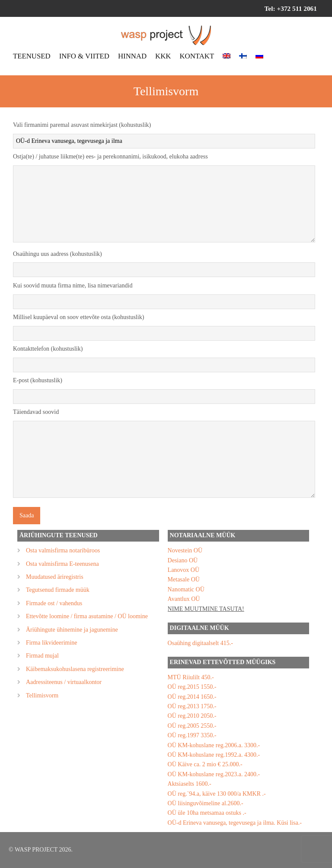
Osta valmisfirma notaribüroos (63, 550)
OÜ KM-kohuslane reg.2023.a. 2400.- (214, 774)
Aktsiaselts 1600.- (190, 784)
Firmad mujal (42, 656)
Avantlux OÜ (184, 599)
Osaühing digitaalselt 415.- (200, 643)
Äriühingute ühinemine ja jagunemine (72, 630)
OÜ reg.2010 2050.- (192, 716)
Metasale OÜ (184, 579)
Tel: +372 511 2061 (290, 8)
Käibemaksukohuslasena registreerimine (75, 669)
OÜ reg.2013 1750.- (192, 706)
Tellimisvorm (42, 695)
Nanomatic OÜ (186, 589)
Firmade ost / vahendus (54, 603)
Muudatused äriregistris (55, 577)
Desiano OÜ (183, 560)
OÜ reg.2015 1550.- (192, 687)
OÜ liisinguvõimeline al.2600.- (206, 803)
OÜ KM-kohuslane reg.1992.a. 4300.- (214, 755)
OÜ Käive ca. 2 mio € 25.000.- (205, 764)
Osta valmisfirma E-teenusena (62, 564)
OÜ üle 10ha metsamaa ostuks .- (207, 813)
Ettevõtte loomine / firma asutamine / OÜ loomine (87, 616)
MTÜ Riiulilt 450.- (191, 677)
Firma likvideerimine (52, 643)
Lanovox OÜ (184, 570)
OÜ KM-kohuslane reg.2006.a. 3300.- (214, 745)
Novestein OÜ (185, 550)
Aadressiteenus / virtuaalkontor (64, 682)
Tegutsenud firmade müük (58, 590)
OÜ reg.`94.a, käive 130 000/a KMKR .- (217, 794)
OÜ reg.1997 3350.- (192, 735)
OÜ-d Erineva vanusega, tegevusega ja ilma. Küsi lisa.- (235, 823)
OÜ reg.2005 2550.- (192, 726)
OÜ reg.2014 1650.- (192, 697)
